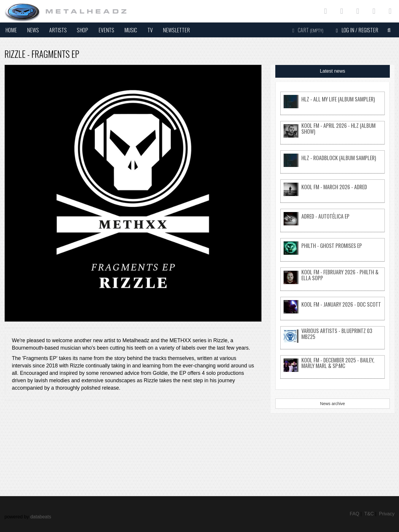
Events (106, 30)
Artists (58, 30)
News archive (333, 404)
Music (131, 30)
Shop (82, 30)
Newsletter (176, 30)
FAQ (355, 514)
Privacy (387, 514)
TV (150, 30)
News (33, 30)
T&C (369, 514)
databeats (41, 517)
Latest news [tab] (332, 71)
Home (11, 30)
